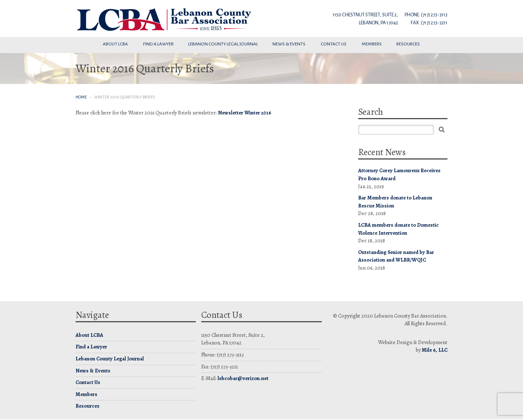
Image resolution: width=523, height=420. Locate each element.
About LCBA (116, 44)
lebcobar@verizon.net (243, 378)
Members (372, 44)
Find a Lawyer (158, 44)
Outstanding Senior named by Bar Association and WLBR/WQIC (396, 256)
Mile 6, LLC (435, 350)
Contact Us (334, 44)
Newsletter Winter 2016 (245, 113)
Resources (408, 44)
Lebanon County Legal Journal (223, 44)
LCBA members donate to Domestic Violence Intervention (398, 229)
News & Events (289, 44)
